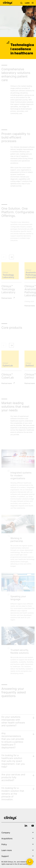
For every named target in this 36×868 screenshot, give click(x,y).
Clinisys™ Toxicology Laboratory (8, 289)
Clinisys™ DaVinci (30, 376)
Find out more (7, 298)
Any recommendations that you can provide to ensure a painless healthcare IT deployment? (13, 740)
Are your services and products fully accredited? (13, 777)
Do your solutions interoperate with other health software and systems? (13, 721)
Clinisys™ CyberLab (8, 376)
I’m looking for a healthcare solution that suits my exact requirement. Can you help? (13, 761)
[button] (22, 3)
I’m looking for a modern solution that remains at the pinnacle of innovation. (13, 794)
